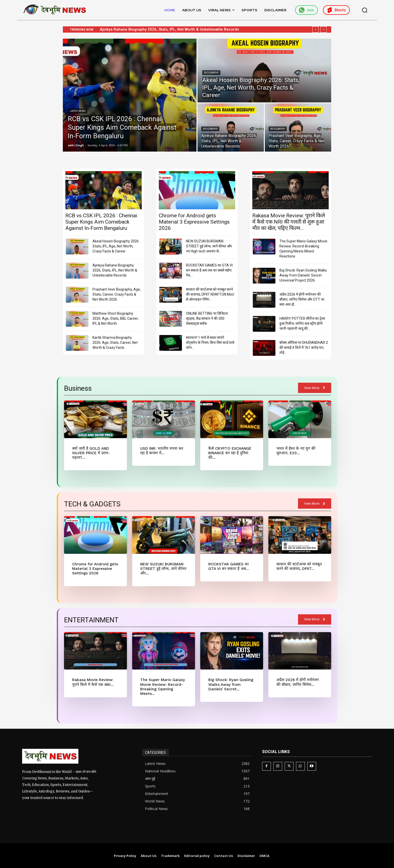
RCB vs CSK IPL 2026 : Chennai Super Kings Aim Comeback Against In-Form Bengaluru (101, 222)
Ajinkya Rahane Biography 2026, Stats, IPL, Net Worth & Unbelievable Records (174, 29)
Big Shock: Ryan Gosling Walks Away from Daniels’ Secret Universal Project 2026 (303, 275)
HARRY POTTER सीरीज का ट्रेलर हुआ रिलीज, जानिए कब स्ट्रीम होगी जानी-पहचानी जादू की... (302, 323)
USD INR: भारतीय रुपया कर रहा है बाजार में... (162, 451)
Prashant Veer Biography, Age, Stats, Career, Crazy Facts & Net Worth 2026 (117, 294)
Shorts (336, 10)
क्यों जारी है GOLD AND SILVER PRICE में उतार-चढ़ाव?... (91, 453)
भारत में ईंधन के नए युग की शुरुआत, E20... (296, 451)
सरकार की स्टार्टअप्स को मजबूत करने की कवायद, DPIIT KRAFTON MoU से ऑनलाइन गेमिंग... (210, 294)
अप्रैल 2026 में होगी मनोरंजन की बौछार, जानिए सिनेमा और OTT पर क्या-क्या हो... (302, 299)
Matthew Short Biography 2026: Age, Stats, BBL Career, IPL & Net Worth (115, 318)
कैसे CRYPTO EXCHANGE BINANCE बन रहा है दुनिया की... (230, 453)
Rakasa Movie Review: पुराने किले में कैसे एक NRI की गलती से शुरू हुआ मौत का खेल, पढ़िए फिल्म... (289, 222)
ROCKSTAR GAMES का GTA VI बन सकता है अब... (228, 566)
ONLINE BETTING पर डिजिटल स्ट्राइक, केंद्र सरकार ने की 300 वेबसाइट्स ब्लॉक (207, 318)
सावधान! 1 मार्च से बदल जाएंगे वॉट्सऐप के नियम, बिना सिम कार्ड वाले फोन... (210, 343)
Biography (211, 73)
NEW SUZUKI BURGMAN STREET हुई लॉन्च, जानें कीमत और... (163, 568)
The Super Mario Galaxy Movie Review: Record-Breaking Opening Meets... (162, 686)
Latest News (78, 111)
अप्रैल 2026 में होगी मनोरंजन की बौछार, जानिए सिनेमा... (297, 682)
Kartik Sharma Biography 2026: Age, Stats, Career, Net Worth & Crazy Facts (115, 343)
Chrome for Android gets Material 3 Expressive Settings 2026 (194, 222)
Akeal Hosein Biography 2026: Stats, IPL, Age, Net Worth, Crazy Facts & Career (116, 246)
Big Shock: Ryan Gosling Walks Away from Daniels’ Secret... (231, 684)
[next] (324, 29)
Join (306, 10)
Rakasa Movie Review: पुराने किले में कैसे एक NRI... (93, 682)
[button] (365, 10)
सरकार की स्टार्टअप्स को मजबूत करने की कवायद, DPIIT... (299, 566)
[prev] (315, 29)
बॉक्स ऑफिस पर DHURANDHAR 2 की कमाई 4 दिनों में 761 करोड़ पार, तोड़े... (304, 348)
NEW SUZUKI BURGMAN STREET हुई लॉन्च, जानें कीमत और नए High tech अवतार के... (209, 246)
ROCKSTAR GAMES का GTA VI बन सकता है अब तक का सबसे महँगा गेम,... (209, 270)
